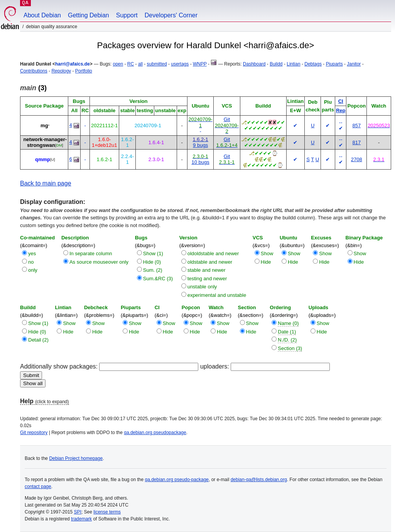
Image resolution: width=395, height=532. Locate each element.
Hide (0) (152, 262)
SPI (78, 512)
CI (341, 101)
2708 (357, 159)
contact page (38, 487)
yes (32, 253)
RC (131, 64)
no (31, 262)
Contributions (34, 71)
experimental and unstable (217, 295)
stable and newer (207, 270)
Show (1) (153, 253)
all (140, 64)
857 (356, 125)
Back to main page (46, 183)
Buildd (276, 64)
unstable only (202, 287)
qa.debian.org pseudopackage (155, 433)
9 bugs (200, 145)
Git (227, 119)
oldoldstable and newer (213, 253)
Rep (341, 110)
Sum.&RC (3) (158, 279)
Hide (266, 262)
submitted (157, 64)
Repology (61, 71)
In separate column (91, 253)
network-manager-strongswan (45, 142)
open (118, 64)
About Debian (42, 15)
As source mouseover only (99, 262)
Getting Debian (89, 15)
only (33, 270)
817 (356, 142)
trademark (81, 519)
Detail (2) (38, 340)
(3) (33, 88)
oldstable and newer (210, 262)
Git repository (34, 433)
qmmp (43, 159)
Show (267, 253)
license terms (107, 512)
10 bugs (200, 162)
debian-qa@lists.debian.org (259, 480)
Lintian (293, 64)
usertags (180, 64)
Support (127, 15)
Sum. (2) (153, 270)
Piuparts (334, 64)
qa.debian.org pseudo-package (177, 480)
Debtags (313, 64)
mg (44, 125)
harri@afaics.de (73, 64)
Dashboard (254, 64)
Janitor (354, 64)
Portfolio (84, 71)
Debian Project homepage (76, 458)
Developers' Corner (171, 15)
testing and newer (207, 279)
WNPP (200, 64)
